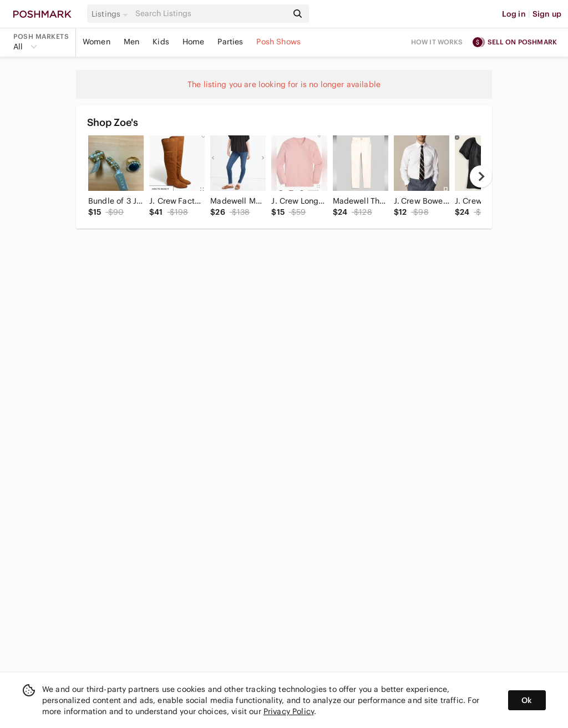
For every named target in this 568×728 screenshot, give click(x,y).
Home (194, 42)
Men (131, 42)
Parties (230, 42)
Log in (514, 14)
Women (97, 42)
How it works (437, 42)
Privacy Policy (289, 711)
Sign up (547, 14)
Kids (161, 42)
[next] (481, 176)
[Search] (210, 14)
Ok (527, 700)
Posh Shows (278, 42)
